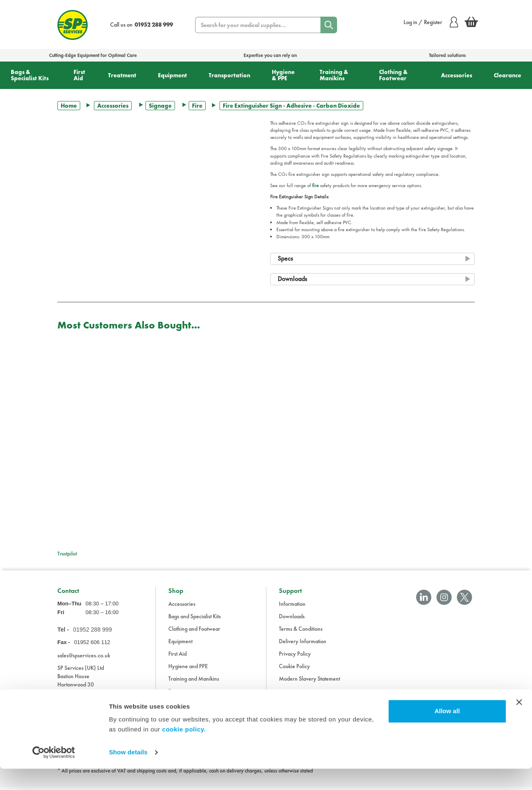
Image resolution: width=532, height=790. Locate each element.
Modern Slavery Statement (309, 681)
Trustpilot (67, 554)
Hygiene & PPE (283, 75)
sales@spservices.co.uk (84, 658)
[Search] (329, 25)
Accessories (457, 75)
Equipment (172, 75)
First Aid (79, 75)
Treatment (122, 75)
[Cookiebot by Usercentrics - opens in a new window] (54, 774)
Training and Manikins (194, 681)
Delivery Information (303, 644)
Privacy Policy (295, 657)
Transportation (229, 75)
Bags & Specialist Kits (30, 75)
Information (292, 607)
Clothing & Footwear (393, 75)
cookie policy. (184, 751)
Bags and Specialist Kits (195, 619)
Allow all (447, 732)
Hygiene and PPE (188, 669)
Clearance (507, 75)
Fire (197, 106)
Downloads (292, 619)
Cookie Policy (294, 669)
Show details (128, 774)
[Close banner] (519, 723)
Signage (160, 106)
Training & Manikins (334, 75)
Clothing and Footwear (194, 632)
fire (315, 185)
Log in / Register (431, 22)
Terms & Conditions (301, 632)
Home (69, 106)
